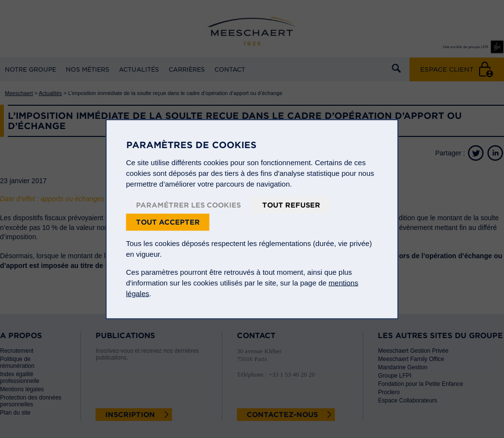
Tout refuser (291, 205)
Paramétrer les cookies (188, 205)
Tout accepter (168, 222)
